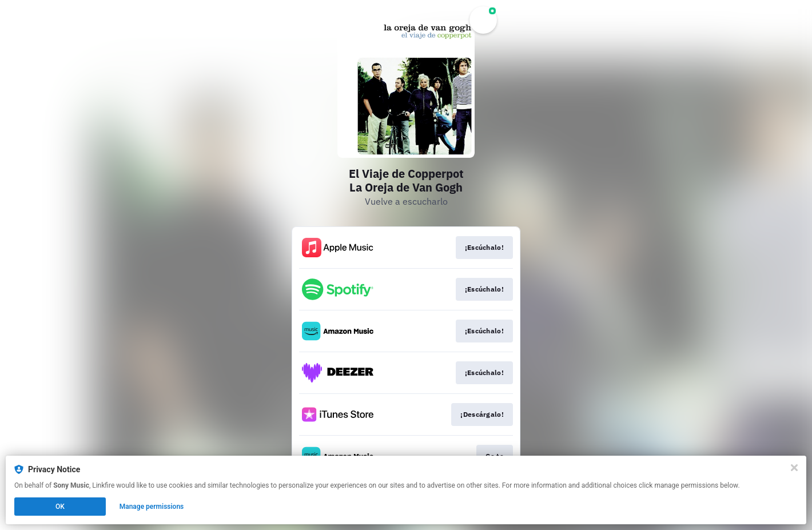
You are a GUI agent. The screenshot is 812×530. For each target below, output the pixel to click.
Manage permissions (152, 507)
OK (60, 507)
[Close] (794, 468)
